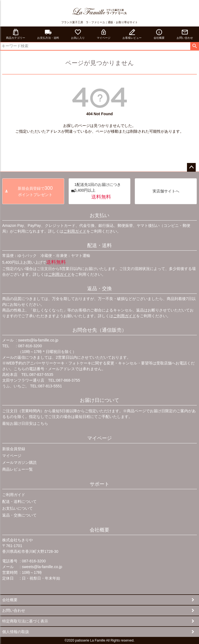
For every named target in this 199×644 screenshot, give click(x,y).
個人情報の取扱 (16, 632)
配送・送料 (99, 245)
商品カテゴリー (16, 34)
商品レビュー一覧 (17, 469)
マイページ (104, 34)
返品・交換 (99, 289)
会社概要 (159, 34)
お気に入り (78, 34)
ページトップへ (191, 167)
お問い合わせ (185, 34)
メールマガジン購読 (19, 462)
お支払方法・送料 (48, 34)
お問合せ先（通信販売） (99, 330)
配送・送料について (19, 501)
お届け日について (99, 400)
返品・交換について (19, 515)
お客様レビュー (132, 34)
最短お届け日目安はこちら (25, 423)
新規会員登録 (14, 449)
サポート (99, 484)
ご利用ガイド (75, 231)
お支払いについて (17, 508)
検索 (194, 46)
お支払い (99, 215)
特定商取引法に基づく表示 (25, 621)
